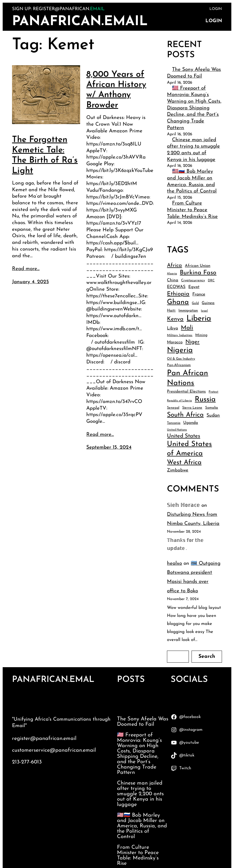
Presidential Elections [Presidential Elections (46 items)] (186, 392)
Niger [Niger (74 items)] (192, 342)
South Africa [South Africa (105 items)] (185, 415)
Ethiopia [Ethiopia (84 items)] (178, 294)
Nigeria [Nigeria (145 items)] (180, 350)
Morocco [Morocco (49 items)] (175, 342)
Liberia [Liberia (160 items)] (199, 319)
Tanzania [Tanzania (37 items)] (174, 423)
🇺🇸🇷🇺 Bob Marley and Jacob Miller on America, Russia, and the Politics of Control (142, 826)
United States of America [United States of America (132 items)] (189, 449)
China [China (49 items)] (173, 280)
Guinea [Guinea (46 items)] (208, 303)
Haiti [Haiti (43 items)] (171, 311)
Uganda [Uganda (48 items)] (191, 423)
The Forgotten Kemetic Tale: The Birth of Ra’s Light (45, 155)
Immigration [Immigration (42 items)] (188, 311)
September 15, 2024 (109, 448)
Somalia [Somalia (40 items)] (212, 408)
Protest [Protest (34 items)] (213, 392)
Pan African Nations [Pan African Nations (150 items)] (188, 378)
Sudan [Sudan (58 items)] (213, 415)
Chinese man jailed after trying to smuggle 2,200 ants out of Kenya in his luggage (140, 794)
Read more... (26, 269)
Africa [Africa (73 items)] (174, 266)
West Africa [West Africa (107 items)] (184, 463)
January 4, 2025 (30, 282)
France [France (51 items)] (199, 294)
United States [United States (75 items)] (184, 436)
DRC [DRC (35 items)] (211, 281)
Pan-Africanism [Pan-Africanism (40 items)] (179, 365)
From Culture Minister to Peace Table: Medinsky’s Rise (192, 210)
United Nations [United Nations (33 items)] (177, 430)
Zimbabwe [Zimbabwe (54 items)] (178, 470)
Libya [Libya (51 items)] (172, 328)
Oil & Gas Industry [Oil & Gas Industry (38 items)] (181, 359)
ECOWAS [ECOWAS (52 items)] (176, 287)
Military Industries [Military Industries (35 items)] (180, 335)
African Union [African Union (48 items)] (198, 266)
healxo (174, 564)
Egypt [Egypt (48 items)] (194, 287)
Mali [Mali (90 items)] (187, 328)
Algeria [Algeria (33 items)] (172, 274)
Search (207, 657)
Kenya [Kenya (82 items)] (175, 319)
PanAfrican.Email (80, 22)
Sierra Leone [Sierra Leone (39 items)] (192, 408)
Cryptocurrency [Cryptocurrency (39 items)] (193, 280)
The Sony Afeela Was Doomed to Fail (143, 722)
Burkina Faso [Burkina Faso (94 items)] (198, 273)
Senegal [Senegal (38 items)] (173, 408)
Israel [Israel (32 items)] (204, 311)
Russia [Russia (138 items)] (205, 400)
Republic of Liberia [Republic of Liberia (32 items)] (179, 401)
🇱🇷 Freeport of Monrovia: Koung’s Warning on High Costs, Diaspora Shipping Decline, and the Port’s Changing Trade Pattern (194, 108)
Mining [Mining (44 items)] (201, 335)
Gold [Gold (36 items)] (195, 303)
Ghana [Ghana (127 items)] (178, 302)
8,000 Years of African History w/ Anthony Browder (116, 90)
